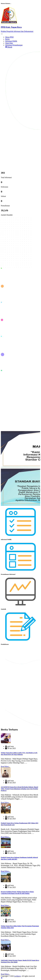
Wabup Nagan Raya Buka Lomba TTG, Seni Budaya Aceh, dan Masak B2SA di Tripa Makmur (19, 754)
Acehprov (17, 976)
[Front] (20, 27)
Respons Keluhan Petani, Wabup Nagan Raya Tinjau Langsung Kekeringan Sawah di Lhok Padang (17, 893)
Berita (7, 39)
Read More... (5, 767)
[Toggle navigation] (2, 34)
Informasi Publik (11, 41)
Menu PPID (9, 37)
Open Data (9, 43)
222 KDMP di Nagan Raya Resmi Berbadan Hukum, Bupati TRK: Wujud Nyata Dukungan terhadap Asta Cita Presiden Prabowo (19, 789)
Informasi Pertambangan (14, 45)
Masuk (9, 47)
